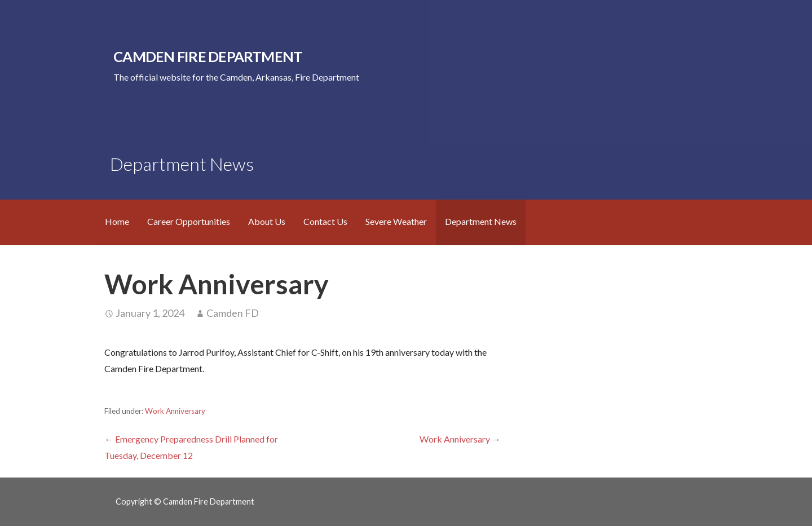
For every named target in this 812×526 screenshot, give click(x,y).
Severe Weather (396, 221)
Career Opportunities (189, 221)
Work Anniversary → (460, 439)
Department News (481, 221)
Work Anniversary (175, 411)
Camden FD (233, 313)
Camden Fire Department (208, 56)
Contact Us (325, 221)
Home (117, 221)
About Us (267, 221)
